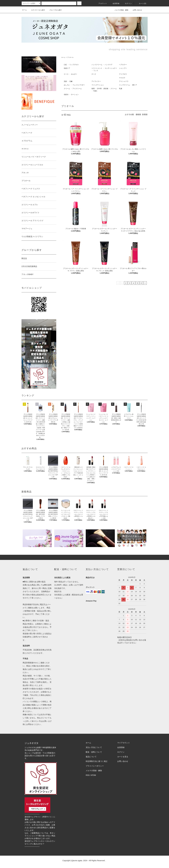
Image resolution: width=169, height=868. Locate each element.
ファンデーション (98, 85)
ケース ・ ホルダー (70, 74)
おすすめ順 (129, 114)
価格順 (138, 114)
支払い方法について (94, 747)
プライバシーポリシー (95, 766)
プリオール (70, 57)
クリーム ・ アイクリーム (73, 89)
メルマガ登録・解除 (120, 10)
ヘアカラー (123, 65)
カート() (141, 3)
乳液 (121, 89)
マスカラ (122, 78)
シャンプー (123, 68)
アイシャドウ (124, 81)
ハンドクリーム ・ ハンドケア (102, 65)
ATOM (93, 775)
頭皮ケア (67, 68)
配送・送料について (94, 752)
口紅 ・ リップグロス (71, 65)
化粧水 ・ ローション (71, 94)
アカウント (101, 3)
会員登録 (114, 3)
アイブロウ (123, 74)
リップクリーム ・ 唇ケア (128, 85)
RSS (88, 775)
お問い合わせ (136, 10)
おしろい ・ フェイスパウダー (74, 85)
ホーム (24, 10)
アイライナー (96, 81)
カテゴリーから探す (37, 10)
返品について (91, 757)
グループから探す (54, 10)
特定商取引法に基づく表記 (97, 761)
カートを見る (123, 757)
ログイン (127, 3)
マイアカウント (124, 743)
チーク (94, 74)
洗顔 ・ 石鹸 (68, 81)
